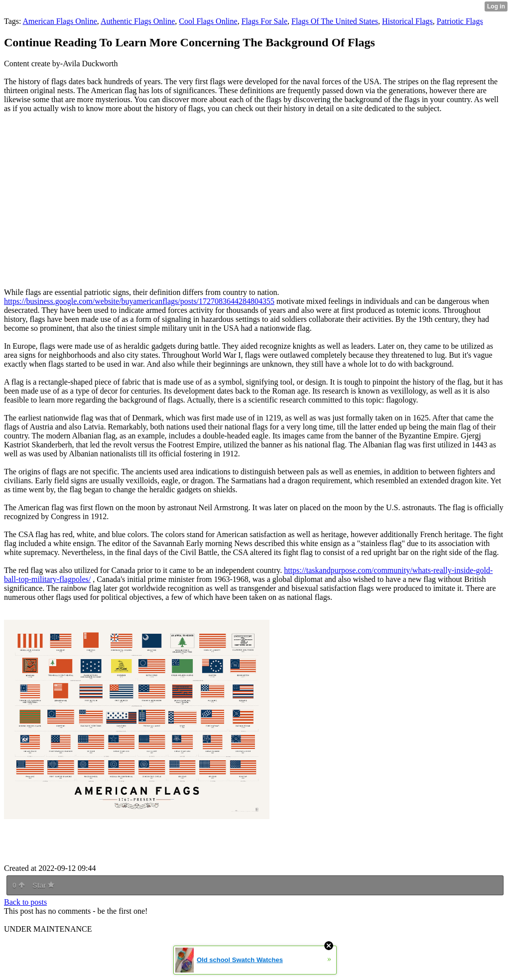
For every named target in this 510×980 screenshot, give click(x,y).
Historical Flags (407, 21)
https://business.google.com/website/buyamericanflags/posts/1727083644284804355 (139, 301)
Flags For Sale (264, 21)
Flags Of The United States (335, 21)
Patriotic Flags (460, 21)
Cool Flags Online (208, 21)
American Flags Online (60, 21)
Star (43, 885)
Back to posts (25, 902)
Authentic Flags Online (138, 21)
